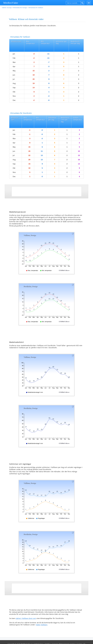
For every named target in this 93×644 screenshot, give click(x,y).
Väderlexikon (39, 636)
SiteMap (48, 636)
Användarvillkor (49, 640)
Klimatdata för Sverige (20, 8)
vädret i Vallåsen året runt (26, 611)
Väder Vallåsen (42, 617)
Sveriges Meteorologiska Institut (64, 636)
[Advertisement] (47, 184)
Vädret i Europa (7, 8)
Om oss (59, 640)
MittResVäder (11, 3)
